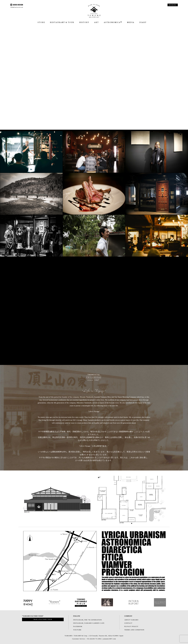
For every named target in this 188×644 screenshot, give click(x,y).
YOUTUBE (77, 630)
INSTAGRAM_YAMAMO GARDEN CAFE (89, 623)
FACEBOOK (78, 626)
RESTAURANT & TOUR (62, 22)
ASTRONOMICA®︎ (113, 22)
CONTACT (128, 623)
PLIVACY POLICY (131, 626)
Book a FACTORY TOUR (43, 619)
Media (131, 22)
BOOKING (173, 5)
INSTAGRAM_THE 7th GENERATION (88, 620)
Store (41, 22)
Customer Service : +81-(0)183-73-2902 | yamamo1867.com (94, 639)
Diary (143, 22)
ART (97, 22)
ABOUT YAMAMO (131, 620)
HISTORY (84, 22)
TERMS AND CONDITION (134, 630)
